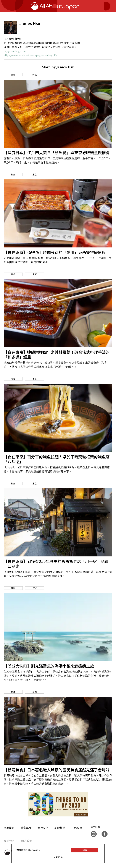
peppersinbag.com (15, 51)
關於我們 (9, 841)
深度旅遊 (9, 828)
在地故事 (77, 828)
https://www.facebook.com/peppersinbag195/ (30, 55)
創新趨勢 (60, 828)
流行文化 (43, 828)
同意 (85, 850)
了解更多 (58, 857)
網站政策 (27, 841)
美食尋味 (26, 828)
